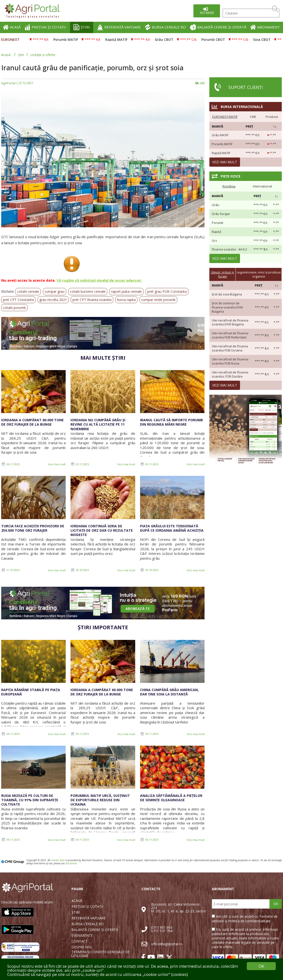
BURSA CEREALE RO (165, 27)
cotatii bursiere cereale (88, 291)
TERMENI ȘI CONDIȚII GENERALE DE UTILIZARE (101, 954)
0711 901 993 (162, 927)
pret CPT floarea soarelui (92, 300)
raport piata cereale (126, 291)
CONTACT (80, 941)
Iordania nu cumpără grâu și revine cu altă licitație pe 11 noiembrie (98, 424)
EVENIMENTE (82, 936)
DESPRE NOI (81, 947)
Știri (21, 55)
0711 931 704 (162, 931)
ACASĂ (12, 27)
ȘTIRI (82, 27)
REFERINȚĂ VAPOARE (119, 27)
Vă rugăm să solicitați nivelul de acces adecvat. (99, 280)
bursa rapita (126, 300)
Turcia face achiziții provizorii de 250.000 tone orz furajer (33, 528)
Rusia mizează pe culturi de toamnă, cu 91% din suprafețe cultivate (30, 800)
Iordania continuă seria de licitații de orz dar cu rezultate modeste (102, 530)
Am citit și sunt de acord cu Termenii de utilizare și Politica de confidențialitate (245, 919)
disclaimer (71, 863)
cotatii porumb (14, 308)
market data (58, 860)
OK (276, 904)
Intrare (207, 13)
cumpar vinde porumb (158, 300)
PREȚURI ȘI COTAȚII (45, 27)
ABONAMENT (265, 27)
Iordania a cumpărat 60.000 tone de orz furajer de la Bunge (32, 422)
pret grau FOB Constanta (167, 291)
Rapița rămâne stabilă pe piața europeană (31, 692)
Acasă (6, 55)
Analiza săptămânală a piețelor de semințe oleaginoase (171, 798)
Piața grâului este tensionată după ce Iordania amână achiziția (172, 528)
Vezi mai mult (57, 464)
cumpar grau (55, 291)
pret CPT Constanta (18, 300)
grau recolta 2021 (53, 300)
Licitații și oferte (43, 55)
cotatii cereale (28, 291)
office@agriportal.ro (167, 944)
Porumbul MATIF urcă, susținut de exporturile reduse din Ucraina (100, 800)
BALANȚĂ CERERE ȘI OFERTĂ (218, 27)
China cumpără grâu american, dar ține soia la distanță (169, 692)
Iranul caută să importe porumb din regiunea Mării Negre (171, 422)
